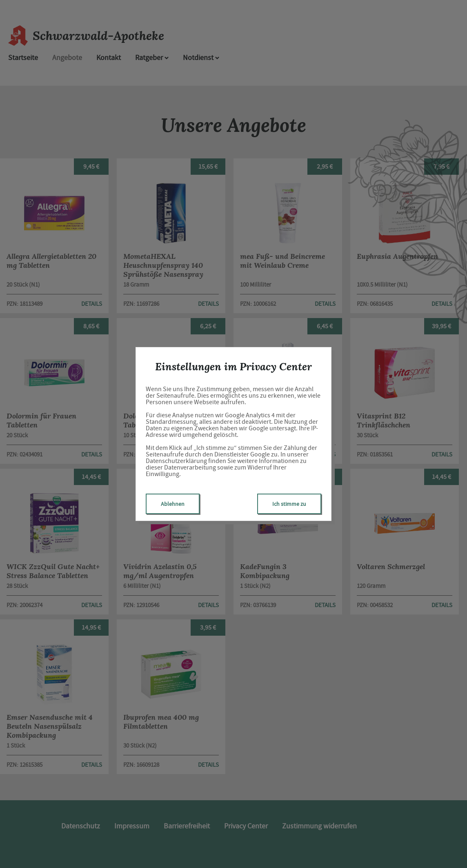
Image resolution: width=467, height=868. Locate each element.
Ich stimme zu (289, 504)
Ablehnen (173, 504)
